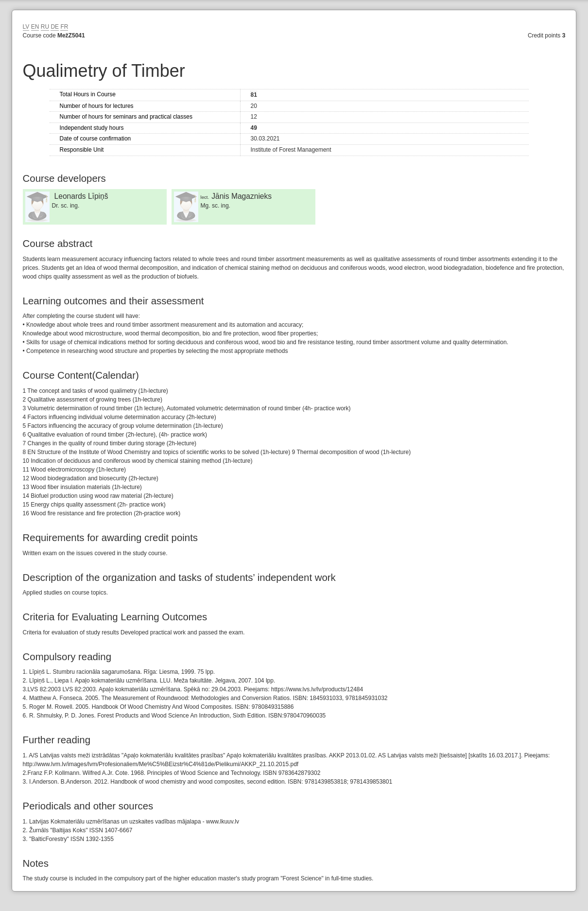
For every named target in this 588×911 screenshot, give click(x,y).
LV (26, 27)
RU (45, 27)
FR (64, 27)
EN (35, 27)
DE (55, 27)
